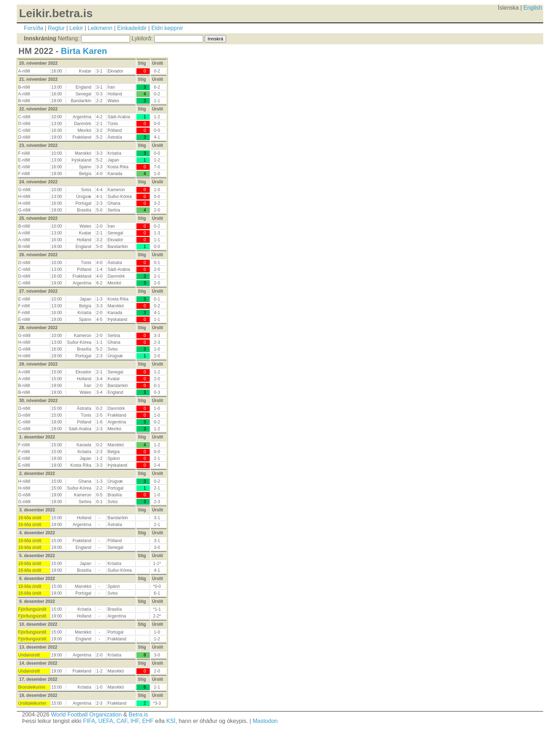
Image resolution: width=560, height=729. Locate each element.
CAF (122, 721)
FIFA (89, 721)
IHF (135, 721)
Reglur (56, 28)
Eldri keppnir (167, 28)
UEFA (106, 721)
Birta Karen (84, 51)
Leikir (76, 28)
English (533, 8)
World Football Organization (86, 715)
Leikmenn (100, 28)
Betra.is (138, 715)
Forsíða (34, 28)
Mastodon (265, 721)
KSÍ (171, 721)
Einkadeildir (132, 28)
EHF (148, 721)
